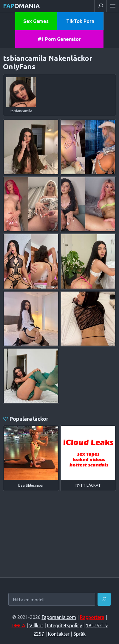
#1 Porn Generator (59, 39)
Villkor (36, 625)
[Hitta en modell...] (52, 600)
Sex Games (36, 21)
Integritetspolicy (65, 625)
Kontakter (59, 634)
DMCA (18, 625)
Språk (79, 634)
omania (21, 6)
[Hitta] (104, 599)
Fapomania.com (59, 617)
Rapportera (92, 617)
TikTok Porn (80, 21)
